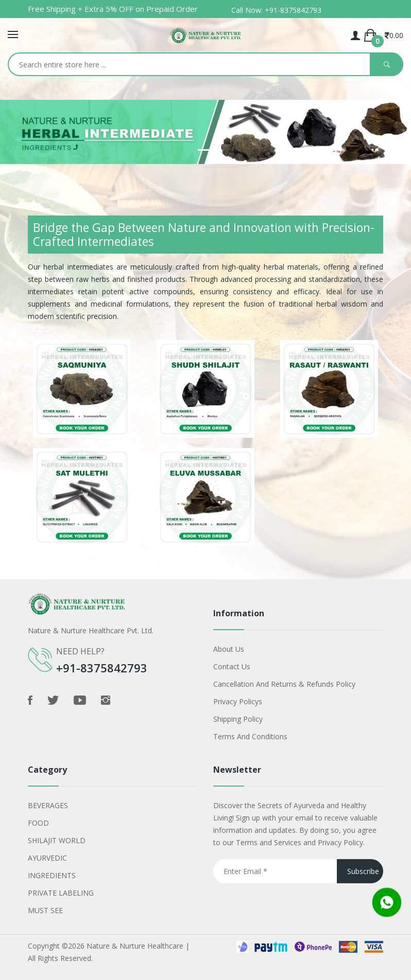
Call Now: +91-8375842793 (276, 10)
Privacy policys (238, 701)
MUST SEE (45, 910)
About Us (229, 649)
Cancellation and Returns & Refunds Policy (284, 684)
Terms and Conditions (250, 736)
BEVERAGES (48, 805)
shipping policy (238, 719)
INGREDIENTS (52, 875)
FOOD (38, 823)
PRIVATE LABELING (61, 893)
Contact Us (232, 666)
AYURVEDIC (47, 858)
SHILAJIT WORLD (57, 840)
